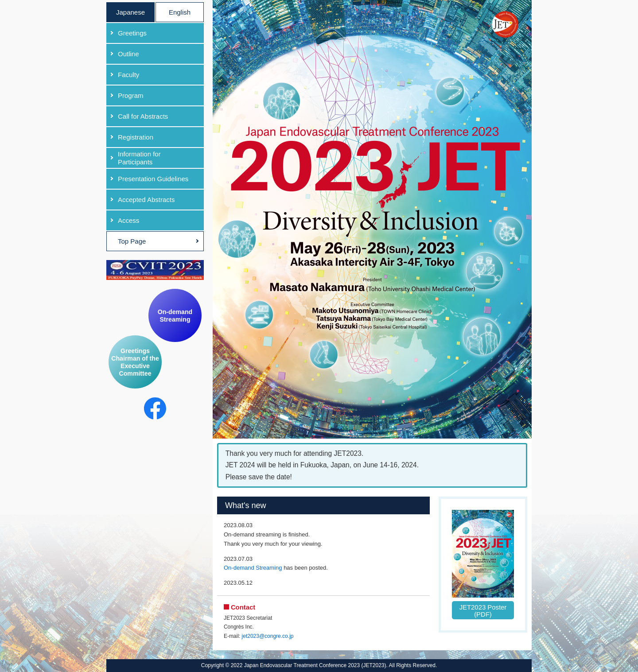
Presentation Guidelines (153, 179)
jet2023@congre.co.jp (268, 636)
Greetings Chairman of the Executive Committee (135, 362)
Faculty (128, 75)
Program (131, 95)
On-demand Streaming (175, 316)
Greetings (132, 33)
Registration (136, 137)
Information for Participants (139, 158)
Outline (128, 54)
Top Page (132, 241)
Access (128, 220)
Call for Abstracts (143, 116)
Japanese (130, 12)
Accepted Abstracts (146, 200)
